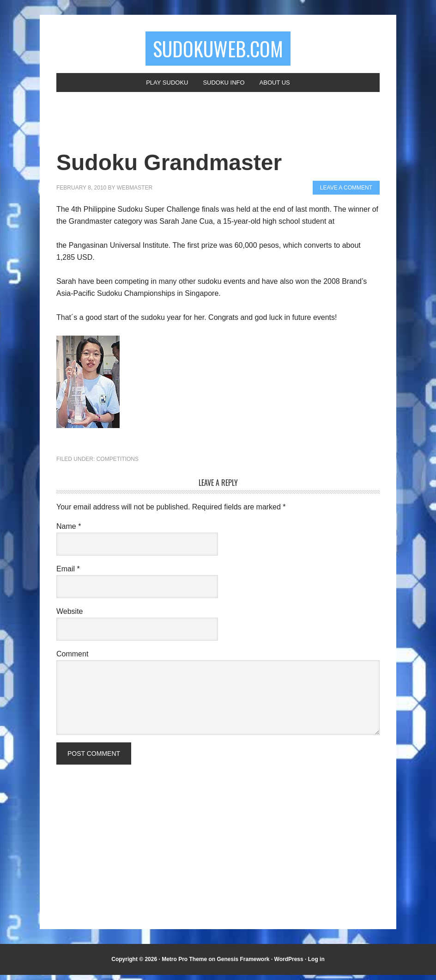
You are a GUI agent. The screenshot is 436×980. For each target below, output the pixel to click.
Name (69, 531)
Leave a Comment (346, 193)
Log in (316, 964)
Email (68, 574)
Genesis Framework (243, 964)
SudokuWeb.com (218, 50)
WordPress (289, 964)
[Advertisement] (170, 131)
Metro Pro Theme (184, 964)
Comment (72, 659)
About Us (280, 86)
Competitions (118, 464)
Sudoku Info (224, 86)
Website (70, 616)
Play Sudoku (163, 86)
